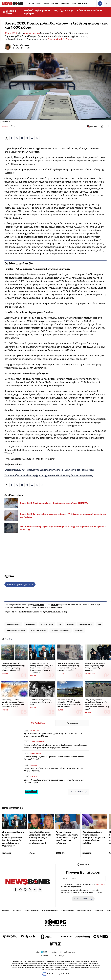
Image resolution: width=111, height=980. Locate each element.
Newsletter (22, 612)
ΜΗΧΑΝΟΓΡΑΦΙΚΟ (47, 624)
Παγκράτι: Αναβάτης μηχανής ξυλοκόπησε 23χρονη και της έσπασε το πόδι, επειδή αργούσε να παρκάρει (69, 667)
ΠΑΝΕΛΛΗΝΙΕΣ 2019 (13, 624)
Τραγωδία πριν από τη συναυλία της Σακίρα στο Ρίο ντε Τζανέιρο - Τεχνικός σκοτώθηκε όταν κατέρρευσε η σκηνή (97, 704)
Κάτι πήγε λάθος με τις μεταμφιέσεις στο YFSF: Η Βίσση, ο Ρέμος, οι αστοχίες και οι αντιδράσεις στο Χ (40, 838)
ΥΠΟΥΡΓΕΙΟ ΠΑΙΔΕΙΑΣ (38, 630)
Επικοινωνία (99, 911)
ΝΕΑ (99, 624)
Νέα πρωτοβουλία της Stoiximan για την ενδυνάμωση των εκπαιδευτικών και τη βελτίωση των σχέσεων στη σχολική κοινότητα (55, 746)
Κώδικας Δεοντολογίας (50, 911)
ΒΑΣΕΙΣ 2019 (30, 624)
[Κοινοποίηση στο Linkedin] (32, 138)
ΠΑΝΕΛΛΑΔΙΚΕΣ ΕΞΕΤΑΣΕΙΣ (16, 630)
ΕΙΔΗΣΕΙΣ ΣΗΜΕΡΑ (86, 624)
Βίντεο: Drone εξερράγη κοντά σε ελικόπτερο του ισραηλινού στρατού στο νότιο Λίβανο (54, 781)
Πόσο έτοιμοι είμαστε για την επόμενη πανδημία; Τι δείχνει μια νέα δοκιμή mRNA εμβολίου (94, 838)
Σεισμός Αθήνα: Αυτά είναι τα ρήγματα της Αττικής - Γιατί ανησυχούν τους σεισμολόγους (49, 475)
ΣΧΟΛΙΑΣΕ (92, 126)
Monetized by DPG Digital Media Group (63, 952)
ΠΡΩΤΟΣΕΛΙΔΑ (84, 4)
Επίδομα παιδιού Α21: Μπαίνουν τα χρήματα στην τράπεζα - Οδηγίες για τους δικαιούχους (49, 470)
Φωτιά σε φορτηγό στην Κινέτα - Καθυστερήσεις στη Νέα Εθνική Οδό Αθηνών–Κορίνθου (54, 770)
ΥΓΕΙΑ (74, 4)
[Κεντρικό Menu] (107, 4)
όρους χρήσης (100, 884)
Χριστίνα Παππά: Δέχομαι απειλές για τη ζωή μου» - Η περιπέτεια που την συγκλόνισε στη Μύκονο (54, 735)
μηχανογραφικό (32, 33)
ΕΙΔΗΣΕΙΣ (70, 624)
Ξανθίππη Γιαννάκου (21, 45)
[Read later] (108, 126)
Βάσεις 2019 (11, 33)
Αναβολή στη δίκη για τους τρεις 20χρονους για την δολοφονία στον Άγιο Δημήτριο (62, 12)
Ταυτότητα (5, 911)
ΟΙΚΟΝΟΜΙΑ (65, 4)
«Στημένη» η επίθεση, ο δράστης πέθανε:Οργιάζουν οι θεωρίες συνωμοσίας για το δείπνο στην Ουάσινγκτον (13, 839)
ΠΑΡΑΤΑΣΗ (79, 630)
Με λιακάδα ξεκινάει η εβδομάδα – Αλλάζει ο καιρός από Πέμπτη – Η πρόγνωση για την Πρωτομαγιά (69, 703)
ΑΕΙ (60, 624)
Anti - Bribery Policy (84, 911)
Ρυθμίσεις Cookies (67, 911)
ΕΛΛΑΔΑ (46, 4)
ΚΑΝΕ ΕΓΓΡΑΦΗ (83, 899)
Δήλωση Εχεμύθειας (32, 911)
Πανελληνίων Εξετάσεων (60, 39)
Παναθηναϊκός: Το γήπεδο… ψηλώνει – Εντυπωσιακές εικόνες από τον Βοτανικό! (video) (54, 758)
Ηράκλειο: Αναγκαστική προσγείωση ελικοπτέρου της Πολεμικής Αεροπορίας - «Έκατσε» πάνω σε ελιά (13, 667)
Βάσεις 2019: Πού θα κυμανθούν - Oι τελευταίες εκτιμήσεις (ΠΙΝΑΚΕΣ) (54, 503)
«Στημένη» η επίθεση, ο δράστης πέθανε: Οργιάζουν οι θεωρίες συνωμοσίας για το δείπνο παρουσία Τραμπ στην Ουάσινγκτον (41, 668)
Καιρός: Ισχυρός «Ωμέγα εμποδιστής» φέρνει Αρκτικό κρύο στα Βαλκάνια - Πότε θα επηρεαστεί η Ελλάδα (13, 703)
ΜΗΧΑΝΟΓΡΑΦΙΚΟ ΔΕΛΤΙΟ (61, 630)
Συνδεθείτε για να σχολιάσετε (20, 584)
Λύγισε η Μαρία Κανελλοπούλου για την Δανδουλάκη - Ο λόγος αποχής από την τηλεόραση (67, 838)
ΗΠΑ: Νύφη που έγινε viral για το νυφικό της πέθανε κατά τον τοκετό (41, 702)
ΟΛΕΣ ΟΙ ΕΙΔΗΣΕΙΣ (34, 4)
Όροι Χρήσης (17, 911)
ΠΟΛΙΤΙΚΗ (55, 4)
